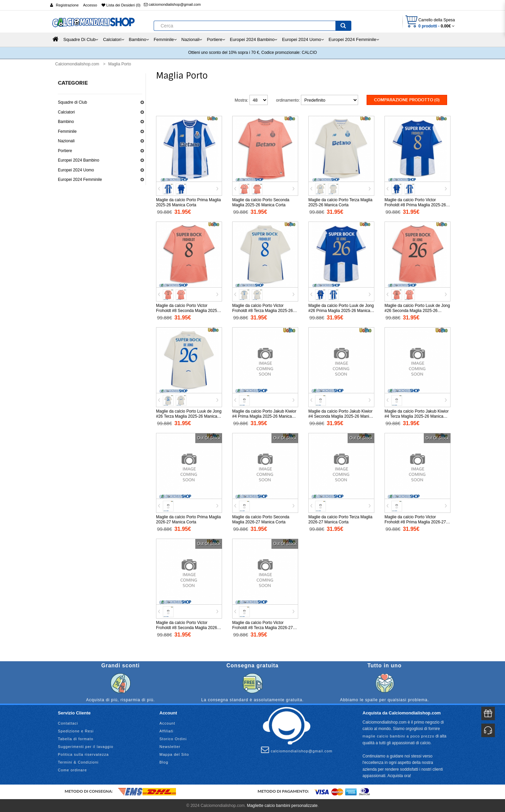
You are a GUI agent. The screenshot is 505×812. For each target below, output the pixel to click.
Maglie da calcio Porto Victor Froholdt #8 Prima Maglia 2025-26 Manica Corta (415, 204)
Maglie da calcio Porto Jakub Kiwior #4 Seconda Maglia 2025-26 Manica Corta (341, 416)
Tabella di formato (76, 738)
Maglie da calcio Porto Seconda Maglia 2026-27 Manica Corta (261, 519)
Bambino (66, 122)
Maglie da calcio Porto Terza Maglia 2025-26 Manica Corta (340, 202)
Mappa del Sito (174, 754)
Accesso (90, 5)
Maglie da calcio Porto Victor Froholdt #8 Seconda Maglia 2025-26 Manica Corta (187, 310)
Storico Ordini (173, 738)
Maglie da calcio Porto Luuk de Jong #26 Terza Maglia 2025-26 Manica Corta (189, 416)
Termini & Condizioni (78, 762)
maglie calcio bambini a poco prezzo (398, 735)
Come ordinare (72, 769)
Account (167, 723)
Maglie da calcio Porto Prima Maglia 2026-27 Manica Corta (188, 519)
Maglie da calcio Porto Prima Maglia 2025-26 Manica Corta (188, 202)
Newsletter (170, 746)
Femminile (67, 131)
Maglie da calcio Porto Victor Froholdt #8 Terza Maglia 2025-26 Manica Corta (262, 310)
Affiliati (166, 730)
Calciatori (66, 112)
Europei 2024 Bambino (79, 160)
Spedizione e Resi (76, 730)
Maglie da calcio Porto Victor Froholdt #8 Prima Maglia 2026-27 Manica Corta (415, 521)
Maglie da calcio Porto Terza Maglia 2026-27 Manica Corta (340, 519)
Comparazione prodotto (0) (407, 100)
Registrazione (67, 5)
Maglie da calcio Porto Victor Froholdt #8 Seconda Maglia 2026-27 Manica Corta (187, 627)
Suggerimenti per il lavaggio (86, 746)
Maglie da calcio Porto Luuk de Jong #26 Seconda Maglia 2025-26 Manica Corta (417, 310)
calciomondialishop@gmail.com (172, 4)
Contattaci (68, 723)
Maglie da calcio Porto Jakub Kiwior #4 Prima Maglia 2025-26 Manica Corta (264, 416)
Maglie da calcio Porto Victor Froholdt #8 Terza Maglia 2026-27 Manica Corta (262, 627)
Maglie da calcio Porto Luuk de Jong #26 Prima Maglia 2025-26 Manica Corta (341, 310)
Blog (164, 762)
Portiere (65, 151)
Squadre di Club (72, 102)
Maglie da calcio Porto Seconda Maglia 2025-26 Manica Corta (261, 202)
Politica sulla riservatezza (83, 754)
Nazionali (66, 141)
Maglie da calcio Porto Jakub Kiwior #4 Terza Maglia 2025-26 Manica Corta (416, 416)
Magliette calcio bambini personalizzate (282, 805)
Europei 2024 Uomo (76, 170)
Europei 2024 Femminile (80, 180)
